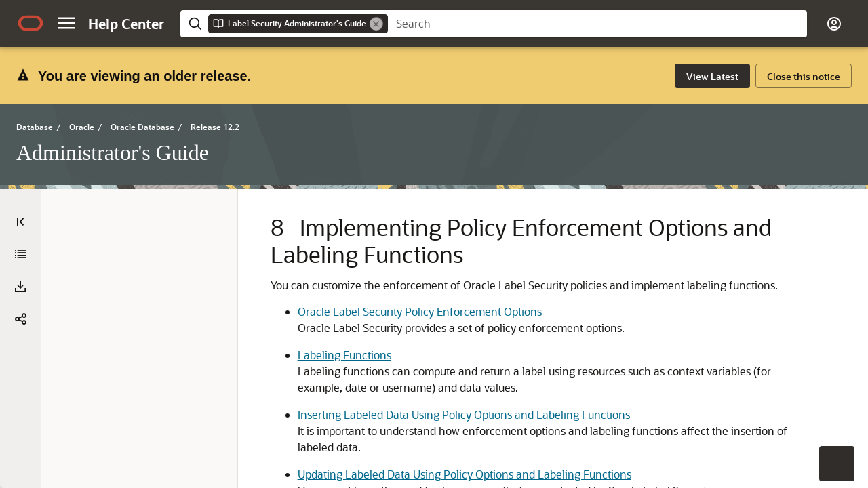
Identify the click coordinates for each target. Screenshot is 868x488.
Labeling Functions (378, 414)
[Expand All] (21, 254)
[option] (771, 253)
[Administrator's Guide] (20, 289)
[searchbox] (597, 24)
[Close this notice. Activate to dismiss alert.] (804, 76)
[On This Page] (848, 222)
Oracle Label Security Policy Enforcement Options (454, 354)
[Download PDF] (20, 322)
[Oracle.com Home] (31, 23)
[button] (66, 23)
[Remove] (376, 24)
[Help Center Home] (126, 24)
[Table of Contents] (20, 222)
